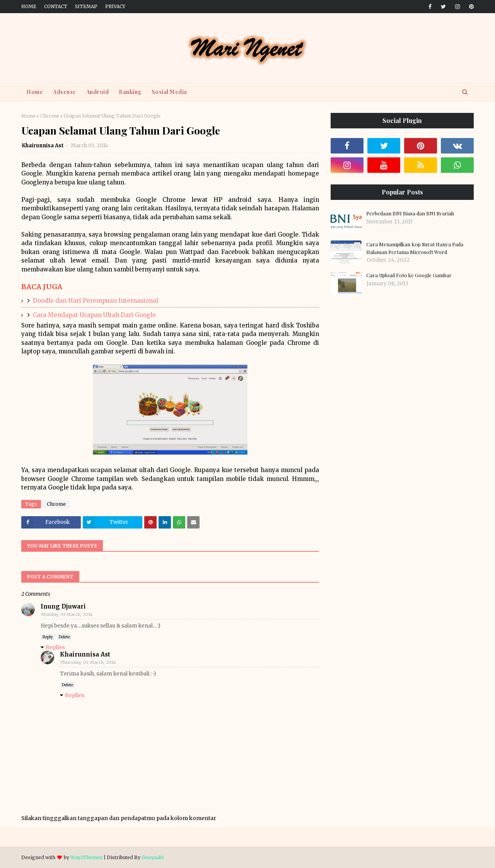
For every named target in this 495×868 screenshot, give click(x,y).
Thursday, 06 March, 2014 (88, 662)
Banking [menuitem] (130, 92)
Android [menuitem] (98, 92)
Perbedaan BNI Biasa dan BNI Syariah (410, 213)
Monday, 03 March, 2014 (67, 614)
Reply (48, 637)
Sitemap (86, 6)
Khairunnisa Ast (43, 146)
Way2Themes (86, 857)
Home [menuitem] (35, 92)
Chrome (50, 116)
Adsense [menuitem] (65, 92)
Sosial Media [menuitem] (169, 92)
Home (29, 6)
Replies (55, 647)
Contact (56, 6)
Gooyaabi (153, 857)
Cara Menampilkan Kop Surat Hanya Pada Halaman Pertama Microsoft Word (415, 248)
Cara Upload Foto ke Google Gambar (409, 275)
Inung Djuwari (63, 606)
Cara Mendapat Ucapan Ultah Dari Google (94, 315)
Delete (64, 637)
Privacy (115, 6)
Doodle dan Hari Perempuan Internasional (96, 301)
